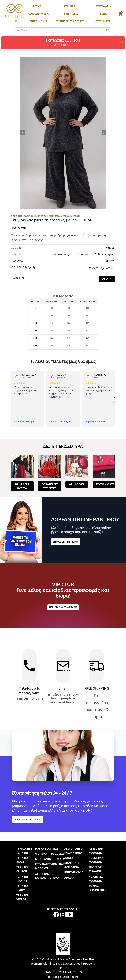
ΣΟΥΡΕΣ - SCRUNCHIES (97, 888)
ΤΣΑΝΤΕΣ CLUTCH (22, 869)
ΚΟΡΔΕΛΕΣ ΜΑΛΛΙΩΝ (96, 879)
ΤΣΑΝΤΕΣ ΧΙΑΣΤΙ (22, 860)
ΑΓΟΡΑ (107, 279)
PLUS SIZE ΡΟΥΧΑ (22, 486)
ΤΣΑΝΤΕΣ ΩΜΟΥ (22, 888)
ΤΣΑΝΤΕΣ (71, 6)
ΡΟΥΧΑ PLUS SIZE (47, 848)
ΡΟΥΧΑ (38, 6)
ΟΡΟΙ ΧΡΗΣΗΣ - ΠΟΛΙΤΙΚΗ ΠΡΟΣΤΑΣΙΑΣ (63, 977)
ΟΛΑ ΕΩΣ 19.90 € (38, 14)
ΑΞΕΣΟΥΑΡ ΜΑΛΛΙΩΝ (96, 851)
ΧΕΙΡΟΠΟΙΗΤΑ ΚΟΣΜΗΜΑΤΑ (74, 851)
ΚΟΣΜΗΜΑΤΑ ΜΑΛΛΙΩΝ (98, 860)
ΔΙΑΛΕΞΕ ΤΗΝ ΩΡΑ (66, 542)
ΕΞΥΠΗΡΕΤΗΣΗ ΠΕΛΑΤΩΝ (71, 21)
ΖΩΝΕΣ (69, 858)
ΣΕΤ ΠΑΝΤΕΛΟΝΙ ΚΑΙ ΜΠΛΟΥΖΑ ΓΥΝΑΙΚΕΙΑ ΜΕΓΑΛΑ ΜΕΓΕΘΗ (46, 216)
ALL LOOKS (77, 484)
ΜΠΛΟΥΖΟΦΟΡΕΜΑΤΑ (50, 859)
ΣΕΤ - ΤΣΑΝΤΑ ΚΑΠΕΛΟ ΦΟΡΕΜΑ (47, 876)
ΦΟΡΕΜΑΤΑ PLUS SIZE (50, 854)
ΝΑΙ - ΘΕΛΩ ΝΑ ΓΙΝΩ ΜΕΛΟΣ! (63, 607)
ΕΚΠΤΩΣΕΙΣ (71, 14)
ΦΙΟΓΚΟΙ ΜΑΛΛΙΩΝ (95, 869)
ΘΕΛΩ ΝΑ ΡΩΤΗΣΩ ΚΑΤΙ (27, 820)
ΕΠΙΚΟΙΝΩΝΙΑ (38, 21)
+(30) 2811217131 (29, 699)
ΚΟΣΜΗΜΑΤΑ (103, 21)
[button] (120, 14)
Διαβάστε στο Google (24, 421)
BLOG (103, 14)
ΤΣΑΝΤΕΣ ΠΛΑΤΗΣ (22, 879)
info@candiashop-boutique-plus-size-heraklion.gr (63, 698)
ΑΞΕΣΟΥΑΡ (103, 6)
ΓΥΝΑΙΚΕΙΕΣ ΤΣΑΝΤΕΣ (50, 486)
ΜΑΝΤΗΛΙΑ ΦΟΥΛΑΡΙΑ (72, 865)
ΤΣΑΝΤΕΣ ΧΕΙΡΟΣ (22, 897)
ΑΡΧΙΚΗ (70, 878)
